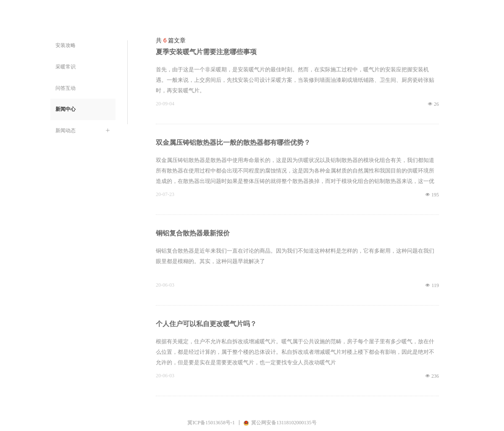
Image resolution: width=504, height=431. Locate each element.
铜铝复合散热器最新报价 (193, 233)
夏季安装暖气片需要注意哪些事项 (206, 52)
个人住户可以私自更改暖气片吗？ (206, 324)
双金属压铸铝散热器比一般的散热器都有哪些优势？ (233, 142)
